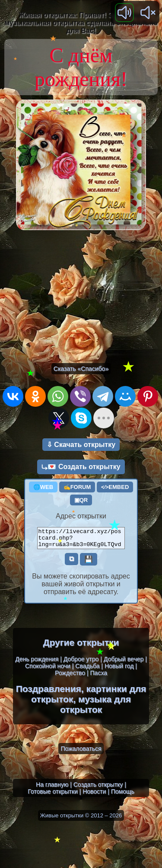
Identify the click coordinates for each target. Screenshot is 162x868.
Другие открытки (81, 646)
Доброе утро (81, 663)
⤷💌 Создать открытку (81, 467)
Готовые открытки (53, 795)
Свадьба (87, 670)
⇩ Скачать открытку (81, 445)
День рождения (37, 663)
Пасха (99, 677)
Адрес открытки (81, 516)
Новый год (119, 670)
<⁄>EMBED (115, 487)
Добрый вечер (124, 663)
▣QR (81, 500)
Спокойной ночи (48, 670)
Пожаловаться (81, 752)
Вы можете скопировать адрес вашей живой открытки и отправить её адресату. (81, 588)
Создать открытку (98, 788)
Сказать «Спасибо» (81, 369)
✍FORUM (77, 487)
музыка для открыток (95, 708)
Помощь (123, 795)
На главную (52, 788)
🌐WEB (43, 487)
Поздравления (49, 693)
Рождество (70, 677)
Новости (94, 795)
